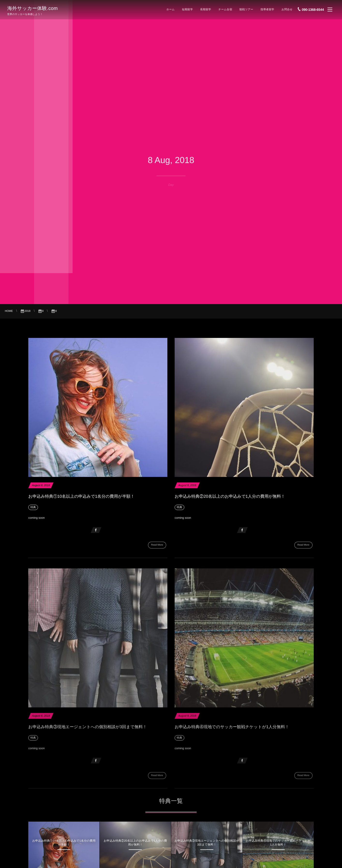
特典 (33, 507)
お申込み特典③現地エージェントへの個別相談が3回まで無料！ (88, 730)
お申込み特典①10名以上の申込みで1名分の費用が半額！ (81, 496)
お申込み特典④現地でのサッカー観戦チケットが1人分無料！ (232, 730)
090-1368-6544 (313, 8)
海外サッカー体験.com (33, 8)
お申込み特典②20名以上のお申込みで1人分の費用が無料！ (230, 496)
